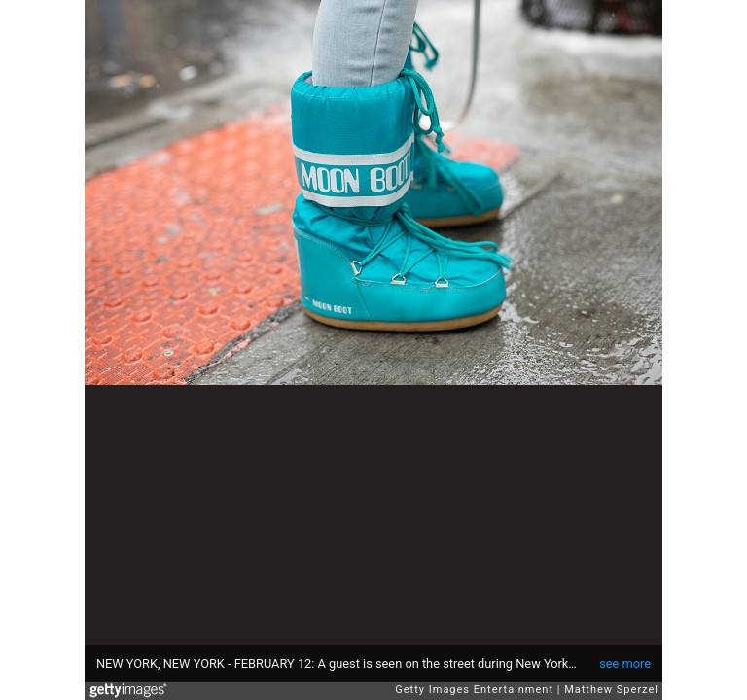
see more (625, 664)
